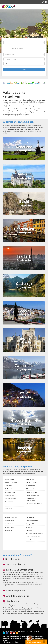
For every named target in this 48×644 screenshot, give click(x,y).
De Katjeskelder (10, 495)
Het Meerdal (9, 508)
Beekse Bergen (10, 479)
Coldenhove (9, 486)
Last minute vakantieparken (35, 504)
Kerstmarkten (30, 479)
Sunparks (29, 540)
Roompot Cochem (31, 482)
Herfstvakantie (9, 524)
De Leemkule (9, 502)
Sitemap (37, 631)
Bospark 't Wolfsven (11, 482)
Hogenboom (30, 527)
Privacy (29, 631)
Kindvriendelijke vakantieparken (31, 499)
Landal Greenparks (32, 521)
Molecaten (29, 530)
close (44, 642)
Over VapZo (21, 631)
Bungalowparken (10, 631)
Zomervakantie (10, 527)
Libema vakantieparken (33, 537)
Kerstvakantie (9, 521)
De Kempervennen (11, 498)
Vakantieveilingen (31, 489)
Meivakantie (9, 530)
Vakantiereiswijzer (32, 492)
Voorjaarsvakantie (11, 517)
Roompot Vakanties (32, 524)
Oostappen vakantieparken (34, 533)
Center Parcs (30, 517)
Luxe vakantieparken (32, 495)
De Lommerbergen (11, 505)
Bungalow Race (31, 486)
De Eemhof (8, 489)
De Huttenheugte (10, 492)
